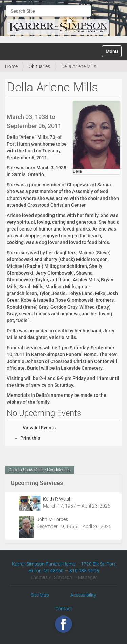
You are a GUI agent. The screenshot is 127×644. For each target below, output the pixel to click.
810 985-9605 (84, 571)
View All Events (39, 428)
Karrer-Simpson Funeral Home (44, 564)
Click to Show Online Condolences (40, 470)
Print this (30, 438)
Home (11, 66)
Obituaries (39, 66)
